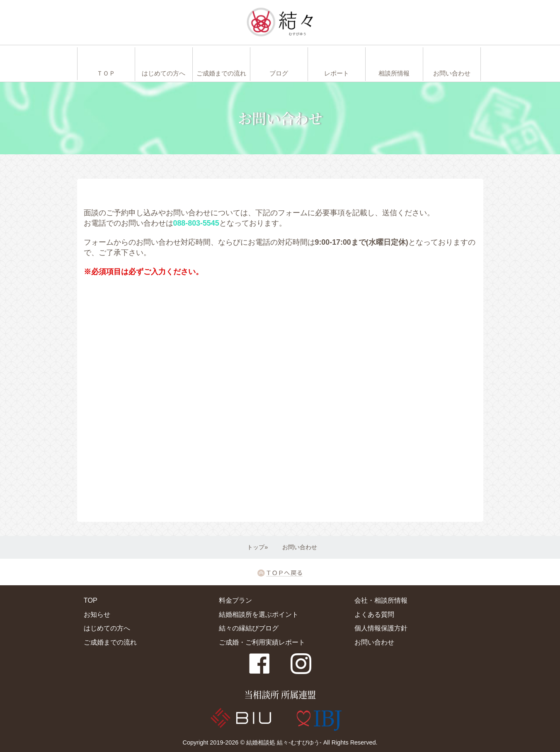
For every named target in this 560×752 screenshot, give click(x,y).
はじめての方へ (107, 628)
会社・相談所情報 (381, 600)
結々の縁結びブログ (249, 628)
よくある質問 (374, 614)
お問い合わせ (374, 642)
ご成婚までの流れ (110, 642)
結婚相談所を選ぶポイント (259, 614)
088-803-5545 (196, 223)
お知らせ (97, 614)
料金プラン (235, 600)
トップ (256, 547)
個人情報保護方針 (381, 628)
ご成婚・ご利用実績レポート (262, 642)
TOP (91, 600)
